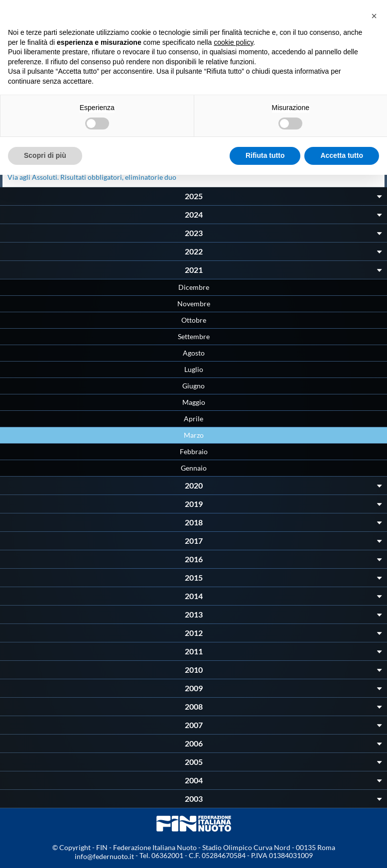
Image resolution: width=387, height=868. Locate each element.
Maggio (194, 402)
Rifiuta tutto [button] (265, 155)
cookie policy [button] (233, 42)
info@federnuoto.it (104, 856)
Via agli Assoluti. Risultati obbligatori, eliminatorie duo (92, 177)
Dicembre (194, 287)
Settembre (194, 336)
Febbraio (194, 451)
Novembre (194, 304)
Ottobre (194, 320)
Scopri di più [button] (45, 155)
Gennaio (194, 468)
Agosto (194, 353)
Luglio (194, 369)
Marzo (194, 435)
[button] (374, 16)
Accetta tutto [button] (342, 155)
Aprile (193, 419)
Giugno (193, 386)
